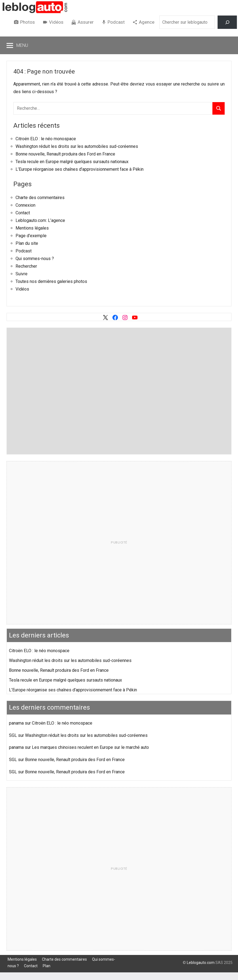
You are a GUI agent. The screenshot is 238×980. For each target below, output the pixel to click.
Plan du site (27, 243)
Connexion (25, 205)
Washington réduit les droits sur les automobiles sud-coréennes (77, 146)
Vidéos (56, 22)
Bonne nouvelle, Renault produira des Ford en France (65, 154)
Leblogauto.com (201, 963)
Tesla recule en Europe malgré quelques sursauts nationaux (72, 162)
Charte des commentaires (40, 198)
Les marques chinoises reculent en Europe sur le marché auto (90, 747)
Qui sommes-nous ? (35, 259)
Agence (147, 22)
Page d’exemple (31, 236)
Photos (28, 22)
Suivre (22, 274)
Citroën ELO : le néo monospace (46, 139)
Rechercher (26, 266)
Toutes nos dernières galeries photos (51, 281)
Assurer (86, 22)
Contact (23, 213)
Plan (47, 966)
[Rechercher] (227, 22)
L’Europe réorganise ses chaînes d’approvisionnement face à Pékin (80, 169)
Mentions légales (32, 228)
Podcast (116, 22)
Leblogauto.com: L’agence (40, 220)
